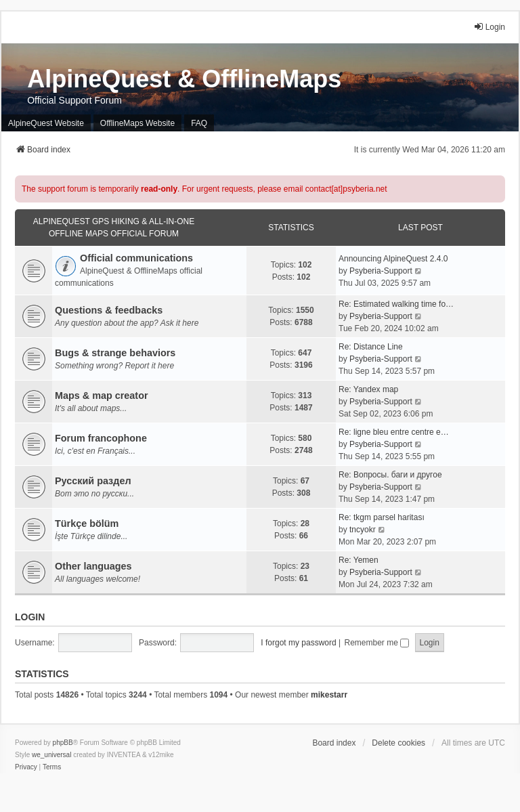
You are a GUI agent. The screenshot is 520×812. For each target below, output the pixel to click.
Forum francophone (101, 438)
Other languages (93, 566)
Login (30, 617)
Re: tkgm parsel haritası (382, 517)
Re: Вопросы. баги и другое (390, 475)
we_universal (51, 755)
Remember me (376, 643)
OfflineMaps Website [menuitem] (137, 123)
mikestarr (329, 695)
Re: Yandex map (368, 389)
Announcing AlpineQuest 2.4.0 (393, 259)
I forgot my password (298, 643)
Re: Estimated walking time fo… (396, 304)
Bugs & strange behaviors (115, 353)
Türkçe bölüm (87, 523)
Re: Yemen (359, 560)
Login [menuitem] (489, 27)
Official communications (136, 258)
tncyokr (363, 530)
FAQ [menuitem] (199, 123)
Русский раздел (93, 481)
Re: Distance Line (371, 347)
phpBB (63, 743)
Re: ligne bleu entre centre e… (394, 432)
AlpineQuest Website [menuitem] (46, 123)
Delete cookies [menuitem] (398, 743)
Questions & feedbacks (109, 310)
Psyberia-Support (381, 271)
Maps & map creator (102, 396)
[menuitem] (26, 767)
